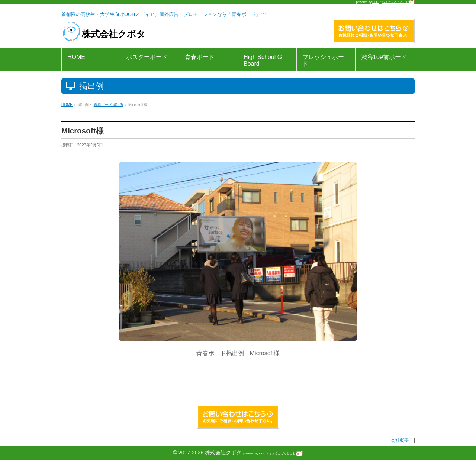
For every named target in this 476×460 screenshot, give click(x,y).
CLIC (376, 2)
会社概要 (400, 440)
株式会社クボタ (103, 34)
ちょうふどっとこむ (398, 2)
